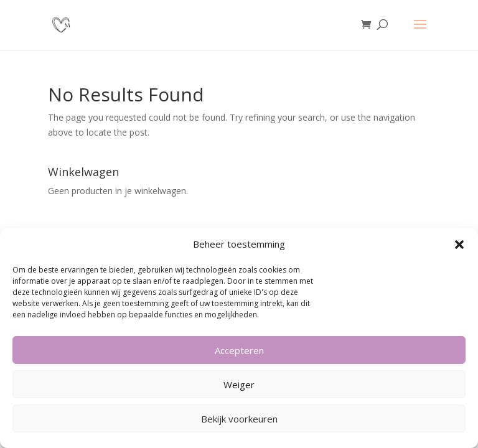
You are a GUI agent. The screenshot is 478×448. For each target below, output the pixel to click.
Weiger (239, 385)
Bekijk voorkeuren (239, 419)
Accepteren (239, 350)
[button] (459, 245)
